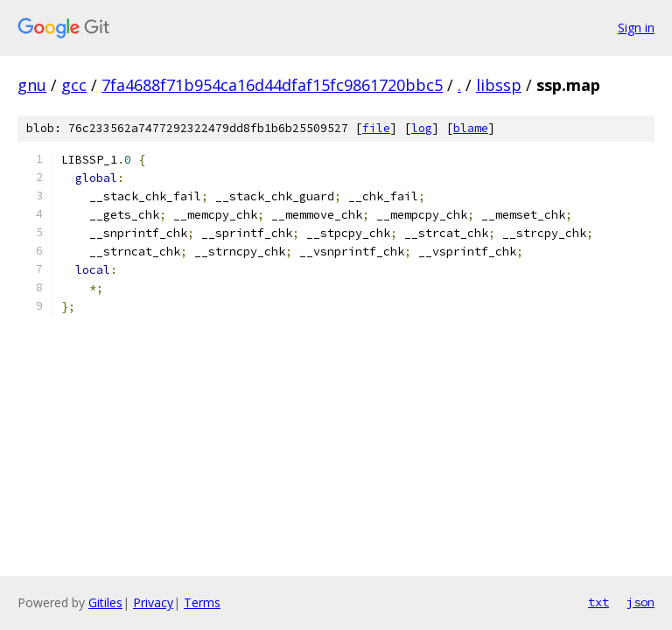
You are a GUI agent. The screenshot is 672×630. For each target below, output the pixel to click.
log (422, 128)
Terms (202, 602)
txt (598, 602)
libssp (499, 85)
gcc (74, 85)
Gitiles (105, 602)
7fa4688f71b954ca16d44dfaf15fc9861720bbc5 (272, 85)
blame (471, 128)
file (376, 128)
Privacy (153, 602)
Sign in (636, 28)
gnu (32, 85)
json (640, 602)
